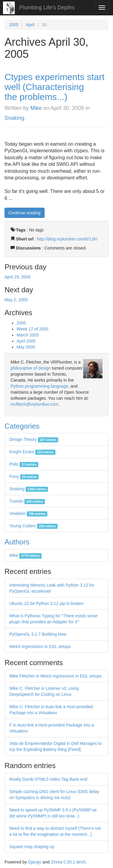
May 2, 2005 (16, 300)
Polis (24, 464)
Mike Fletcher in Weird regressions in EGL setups (56, 676)
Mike (36, 108)
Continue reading (25, 213)
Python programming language (39, 386)
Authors (17, 542)
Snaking (14, 118)
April (30, 25)
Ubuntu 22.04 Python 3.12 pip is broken (46, 603)
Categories (22, 426)
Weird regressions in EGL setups (40, 646)
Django (35, 862)
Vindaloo (28, 513)
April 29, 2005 (17, 277)
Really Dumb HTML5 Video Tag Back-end (48, 779)
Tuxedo (27, 501)
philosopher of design (31, 368)
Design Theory (34, 439)
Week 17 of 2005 (33, 329)
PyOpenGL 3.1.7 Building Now (38, 634)
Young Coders (33, 526)
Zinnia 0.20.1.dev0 (68, 862)
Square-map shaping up (32, 847)
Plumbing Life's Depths (47, 8)
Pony (24, 476)
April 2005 (26, 341)
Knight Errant (32, 452)
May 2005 (26, 347)
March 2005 (28, 335)
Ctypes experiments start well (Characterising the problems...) (55, 87)
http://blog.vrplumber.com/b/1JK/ (67, 239)
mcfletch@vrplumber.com (34, 404)
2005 (14, 25)
